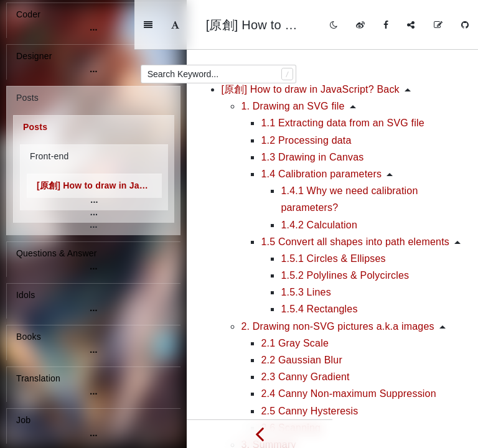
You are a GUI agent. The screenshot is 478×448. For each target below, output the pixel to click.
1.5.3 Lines (306, 242)
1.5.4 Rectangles (319, 259)
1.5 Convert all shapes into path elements (355, 192)
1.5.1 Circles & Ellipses (333, 209)
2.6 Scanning (291, 378)
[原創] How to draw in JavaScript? (99, 185)
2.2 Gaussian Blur (302, 310)
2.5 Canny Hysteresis (309, 361)
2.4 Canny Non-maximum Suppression (348, 344)
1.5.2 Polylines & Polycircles (345, 226)
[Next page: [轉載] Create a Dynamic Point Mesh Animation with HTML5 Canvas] (405, 434)
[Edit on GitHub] (438, 25)
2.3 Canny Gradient (305, 327)
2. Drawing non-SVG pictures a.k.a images (337, 277)
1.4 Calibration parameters (321, 124)
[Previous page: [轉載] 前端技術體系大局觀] (260, 434)
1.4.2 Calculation (319, 175)
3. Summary (268, 395)
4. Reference (270, 412)
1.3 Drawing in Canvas (312, 107)
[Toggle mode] (334, 25)
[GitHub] (465, 25)
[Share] (411, 25)
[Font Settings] (231, 25)
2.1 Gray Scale (295, 293)
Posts (35, 127)
